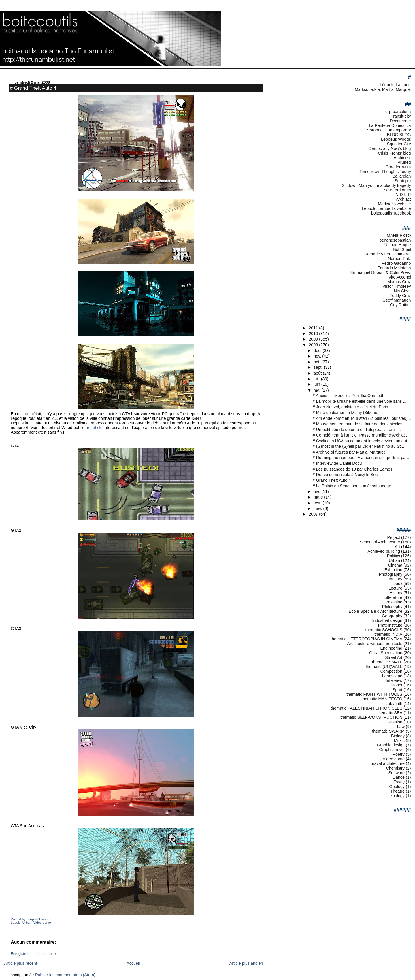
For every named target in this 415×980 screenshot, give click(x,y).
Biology (398, 736)
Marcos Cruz (399, 282)
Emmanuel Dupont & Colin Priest (381, 272)
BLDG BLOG (399, 135)
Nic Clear (402, 291)
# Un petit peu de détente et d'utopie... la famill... (357, 430)
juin (317, 384)
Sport (397, 690)
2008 (314, 345)
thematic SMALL (387, 662)
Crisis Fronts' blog (394, 153)
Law (401, 727)
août (318, 373)
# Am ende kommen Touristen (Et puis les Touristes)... (362, 418)
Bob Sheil (402, 249)
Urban (27, 923)
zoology (398, 796)
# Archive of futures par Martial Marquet (349, 452)
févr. (318, 503)
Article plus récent (20, 963)
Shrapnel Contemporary (389, 130)
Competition (391, 671)
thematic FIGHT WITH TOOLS (374, 694)
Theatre (398, 791)
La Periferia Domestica (390, 125)
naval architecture (388, 763)
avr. (317, 492)
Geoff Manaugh (397, 300)
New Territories (397, 190)
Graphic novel (392, 750)
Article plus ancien (246, 963)
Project (394, 537)
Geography (392, 616)
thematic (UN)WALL (384, 667)
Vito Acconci (400, 277)
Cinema (395, 565)
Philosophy (392, 607)
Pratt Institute (390, 625)
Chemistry (395, 768)
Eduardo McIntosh (394, 268)
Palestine (394, 602)
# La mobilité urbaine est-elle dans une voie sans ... (360, 401)
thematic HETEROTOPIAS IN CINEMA (366, 639)
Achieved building (384, 551)
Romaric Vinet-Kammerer (388, 254)
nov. (318, 356)
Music (399, 740)
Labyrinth (394, 704)
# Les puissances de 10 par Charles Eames (352, 469)
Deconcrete (400, 121)
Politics (394, 556)
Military (396, 579)
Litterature (393, 597)
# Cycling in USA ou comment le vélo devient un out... (362, 441)
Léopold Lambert (395, 85)
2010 (314, 334)
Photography (391, 574)
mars (319, 497)
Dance (399, 777)
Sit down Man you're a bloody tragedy (376, 185)
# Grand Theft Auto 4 (33, 88)
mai (317, 390)
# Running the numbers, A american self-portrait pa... (361, 458)
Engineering (391, 648)
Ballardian (402, 176)
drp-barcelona (398, 112)
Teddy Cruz (400, 296)
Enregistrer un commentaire (33, 954)
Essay (399, 782)
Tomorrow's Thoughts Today (385, 172)
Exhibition (393, 570)
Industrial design (387, 620)
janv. (318, 509)
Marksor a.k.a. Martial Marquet (383, 89)
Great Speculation (386, 653)
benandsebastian (395, 240)
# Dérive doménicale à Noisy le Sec (345, 475)
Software (396, 773)
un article (94, 428)
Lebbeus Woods (396, 139)
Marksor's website (394, 204)
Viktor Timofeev (397, 286)
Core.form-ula (398, 167)
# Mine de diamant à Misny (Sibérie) (346, 413)
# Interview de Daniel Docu (337, 463)
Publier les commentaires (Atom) (65, 975)
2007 (314, 514)
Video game (42, 923)
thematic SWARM (388, 731)
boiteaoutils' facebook (391, 213)
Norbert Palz (399, 259)
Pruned (404, 162)
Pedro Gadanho (396, 263)
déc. (318, 351)
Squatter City (399, 144)
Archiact (403, 199)
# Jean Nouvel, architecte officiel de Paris (350, 407)
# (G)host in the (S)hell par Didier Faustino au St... (359, 446)
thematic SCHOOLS (384, 630)
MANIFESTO (399, 236)
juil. (317, 379)
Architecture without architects (375, 644)
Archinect (402, 158)
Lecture (395, 588)
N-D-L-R (403, 195)
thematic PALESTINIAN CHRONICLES (366, 708)
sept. (319, 367)
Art (397, 547)
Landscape (392, 676)
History (396, 593)
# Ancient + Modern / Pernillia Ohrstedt (348, 396)
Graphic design (391, 745)
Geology (397, 787)
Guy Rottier (400, 305)
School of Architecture (380, 542)
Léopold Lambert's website (386, 208)
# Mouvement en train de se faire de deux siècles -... (361, 424)
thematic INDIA (389, 634)
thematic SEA (390, 713)
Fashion (395, 722)
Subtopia (403, 181)
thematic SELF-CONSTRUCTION (371, 717)
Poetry (399, 754)
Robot (397, 685)
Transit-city (401, 116)
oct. (317, 362)
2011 (314, 328)
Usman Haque (398, 245)
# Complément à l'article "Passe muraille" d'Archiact (360, 435)
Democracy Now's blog (390, 148)
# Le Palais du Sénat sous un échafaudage (352, 486)
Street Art (394, 657)
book (398, 584)
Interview (394, 680)
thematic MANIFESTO (382, 699)
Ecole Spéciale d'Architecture (376, 611)
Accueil (133, 963)
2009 (314, 339)
